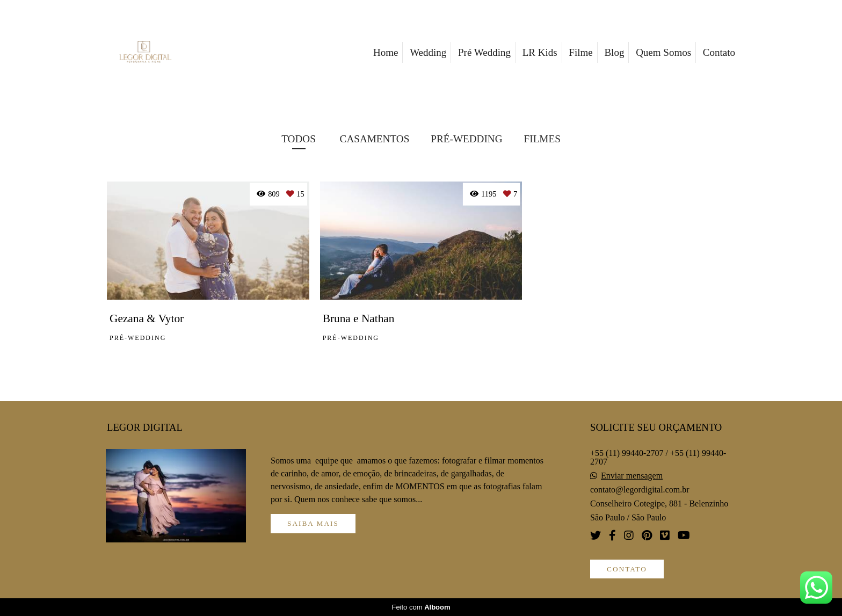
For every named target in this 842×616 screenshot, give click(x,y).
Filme (580, 52)
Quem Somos (663, 52)
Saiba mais (313, 523)
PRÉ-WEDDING (466, 139)
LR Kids (540, 52)
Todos (299, 139)
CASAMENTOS (375, 139)
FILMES (542, 139)
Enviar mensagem (632, 476)
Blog (614, 52)
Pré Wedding (484, 52)
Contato (719, 52)
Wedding (428, 52)
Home (386, 52)
